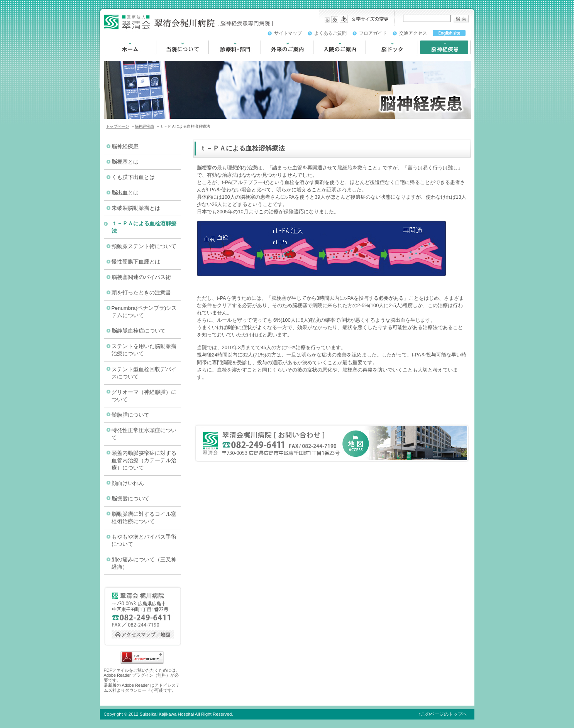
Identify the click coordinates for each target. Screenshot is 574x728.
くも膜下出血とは (133, 177)
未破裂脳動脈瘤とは (136, 208)
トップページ (117, 126)
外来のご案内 (277, 58)
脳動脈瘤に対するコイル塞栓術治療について (144, 518)
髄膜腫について (130, 415)
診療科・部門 (225, 58)
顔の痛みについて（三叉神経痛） (144, 563)
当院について (172, 58)
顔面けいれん (128, 483)
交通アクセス (413, 33)
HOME (112, 58)
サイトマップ (288, 33)
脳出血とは (125, 193)
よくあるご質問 (330, 33)
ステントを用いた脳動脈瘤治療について (144, 350)
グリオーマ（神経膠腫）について (144, 396)
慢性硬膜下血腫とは (136, 262)
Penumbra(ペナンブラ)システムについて (144, 312)
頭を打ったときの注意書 (141, 293)
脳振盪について (130, 499)
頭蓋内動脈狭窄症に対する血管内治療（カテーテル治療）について (144, 460)
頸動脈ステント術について (144, 246)
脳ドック (376, 58)
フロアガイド (373, 33)
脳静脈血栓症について (139, 331)
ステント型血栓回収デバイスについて (144, 373)
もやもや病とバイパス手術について (144, 541)
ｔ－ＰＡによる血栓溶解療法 (144, 227)
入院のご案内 (329, 58)
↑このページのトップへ (443, 714)
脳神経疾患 (431, 58)
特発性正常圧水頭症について (144, 434)
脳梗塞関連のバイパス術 (141, 277)
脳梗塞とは (125, 162)
